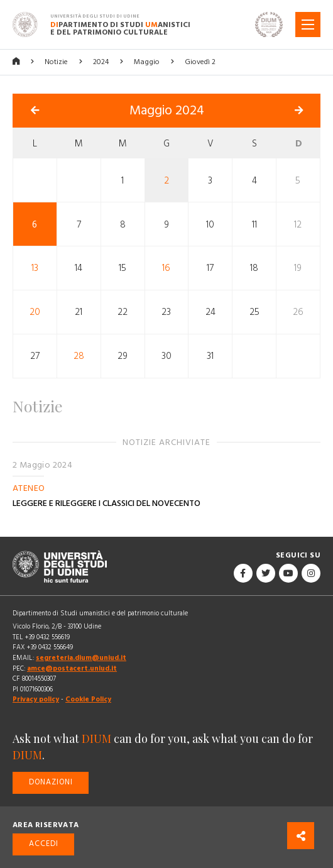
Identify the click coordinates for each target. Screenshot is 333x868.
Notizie (56, 62)
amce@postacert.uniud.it (72, 668)
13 (35, 268)
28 (79, 356)
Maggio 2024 (167, 111)
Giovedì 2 (200, 62)
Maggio (147, 62)
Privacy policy (36, 699)
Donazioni (51, 782)
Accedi (44, 844)
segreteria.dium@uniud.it (81, 658)
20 (35, 312)
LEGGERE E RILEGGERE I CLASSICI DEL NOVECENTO (106, 503)
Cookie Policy (88, 699)
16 (166, 268)
